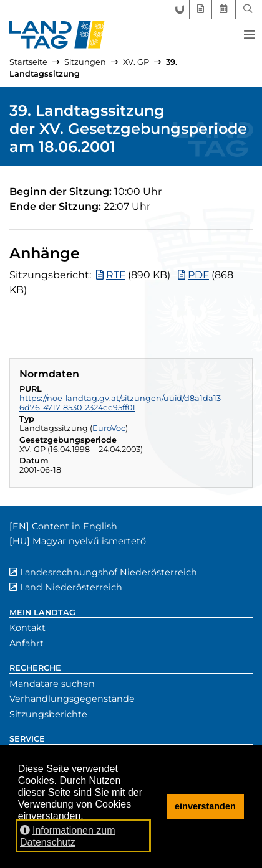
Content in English (75, 526)
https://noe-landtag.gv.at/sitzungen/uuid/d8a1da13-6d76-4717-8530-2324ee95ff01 (122, 403)
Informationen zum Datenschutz (68, 836)
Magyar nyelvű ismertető (89, 541)
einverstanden (205, 806)
